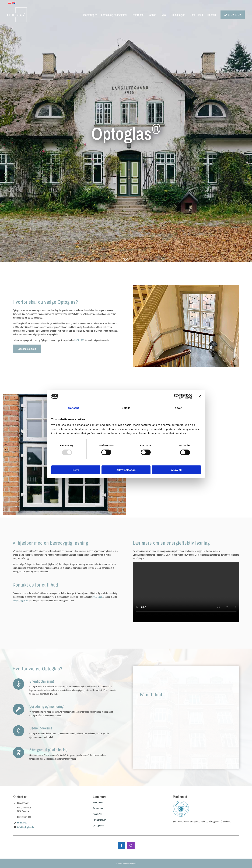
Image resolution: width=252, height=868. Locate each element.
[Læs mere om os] (27, 349)
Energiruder (98, 802)
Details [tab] (126, 408)
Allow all (176, 470)
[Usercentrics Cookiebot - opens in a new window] (177, 396)
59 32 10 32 (79, 340)
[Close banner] (200, 396)
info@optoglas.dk (20, 601)
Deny (76, 470)
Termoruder (98, 808)
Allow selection (126, 470)
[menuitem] (90, 15)
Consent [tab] (74, 408)
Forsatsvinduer (99, 820)
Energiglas (97, 814)
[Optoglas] (17, 15)
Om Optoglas (99, 826)
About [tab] (178, 408)
